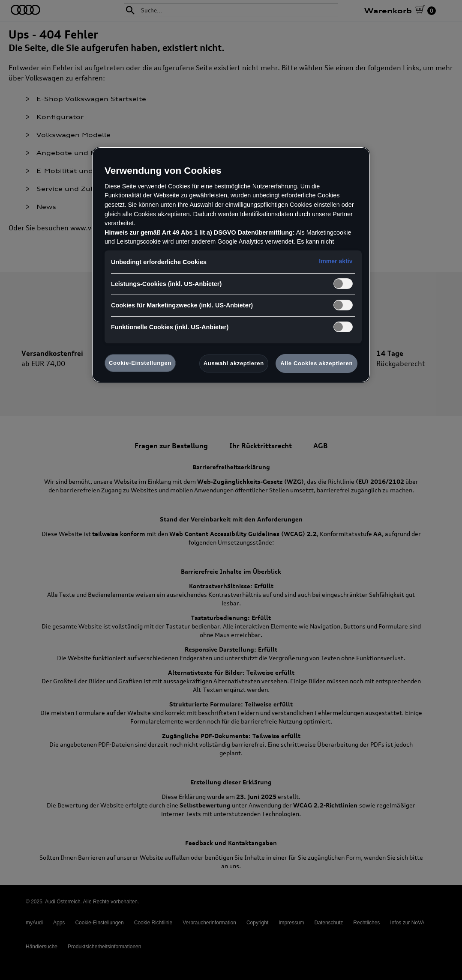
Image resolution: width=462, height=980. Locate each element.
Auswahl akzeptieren (234, 363)
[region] (231, 265)
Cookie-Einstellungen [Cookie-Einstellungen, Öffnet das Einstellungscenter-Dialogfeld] (140, 363)
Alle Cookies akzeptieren (316, 363)
